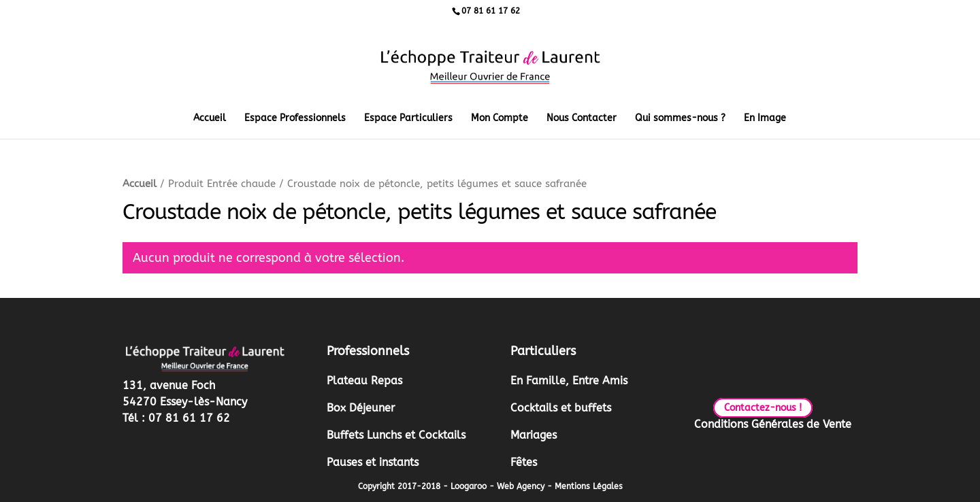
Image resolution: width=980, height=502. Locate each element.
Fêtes (524, 462)
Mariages (534, 435)
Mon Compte (500, 119)
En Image (765, 119)
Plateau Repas (364, 381)
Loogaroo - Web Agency (497, 486)
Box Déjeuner (361, 408)
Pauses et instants (373, 462)
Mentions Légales (589, 486)
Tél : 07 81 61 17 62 (176, 418)
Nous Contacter (582, 119)
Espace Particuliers (408, 119)
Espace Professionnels (295, 119)
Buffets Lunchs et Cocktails (396, 435)
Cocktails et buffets (561, 408)
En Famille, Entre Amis (569, 381)
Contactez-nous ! (763, 408)
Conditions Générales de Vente (773, 424)
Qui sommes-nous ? (680, 119)
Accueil (210, 119)
